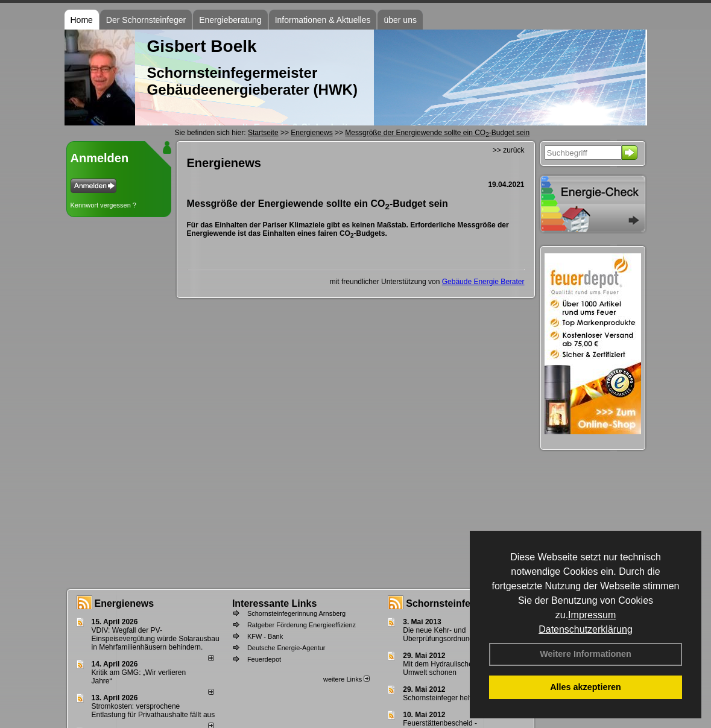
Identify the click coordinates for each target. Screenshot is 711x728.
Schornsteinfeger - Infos (461, 603)
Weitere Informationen (586, 654)
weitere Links (346, 679)
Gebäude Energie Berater (483, 282)
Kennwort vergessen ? (103, 205)
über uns (400, 20)
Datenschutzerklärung (586, 629)
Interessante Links (275, 603)
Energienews (125, 603)
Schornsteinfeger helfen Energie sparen (466, 698)
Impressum (592, 615)
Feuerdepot (264, 659)
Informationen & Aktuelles (323, 20)
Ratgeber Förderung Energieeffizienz (302, 625)
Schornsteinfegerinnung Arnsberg (296, 613)
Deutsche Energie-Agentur (286, 648)
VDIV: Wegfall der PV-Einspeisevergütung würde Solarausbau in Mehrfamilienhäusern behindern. (156, 639)
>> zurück (509, 150)
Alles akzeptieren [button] (586, 687)
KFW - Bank (265, 636)
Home (82, 20)
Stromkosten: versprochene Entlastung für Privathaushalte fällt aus (153, 711)
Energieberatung (230, 20)
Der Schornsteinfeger (146, 20)
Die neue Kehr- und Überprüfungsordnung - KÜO (449, 635)
